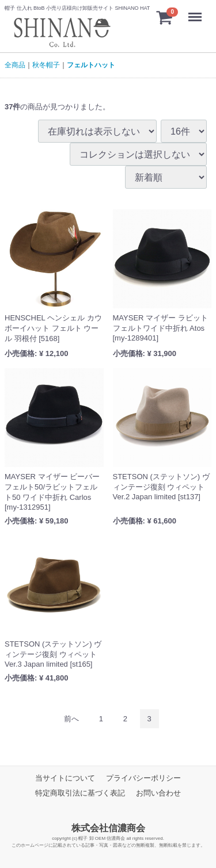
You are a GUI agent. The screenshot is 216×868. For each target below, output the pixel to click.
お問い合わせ (158, 793)
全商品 (15, 65)
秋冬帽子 (46, 65)
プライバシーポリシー (143, 778)
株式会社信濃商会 (108, 828)
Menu (198, 11)
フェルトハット (91, 65)
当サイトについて (65, 778)
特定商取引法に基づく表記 (80, 793)
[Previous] (71, 719)
